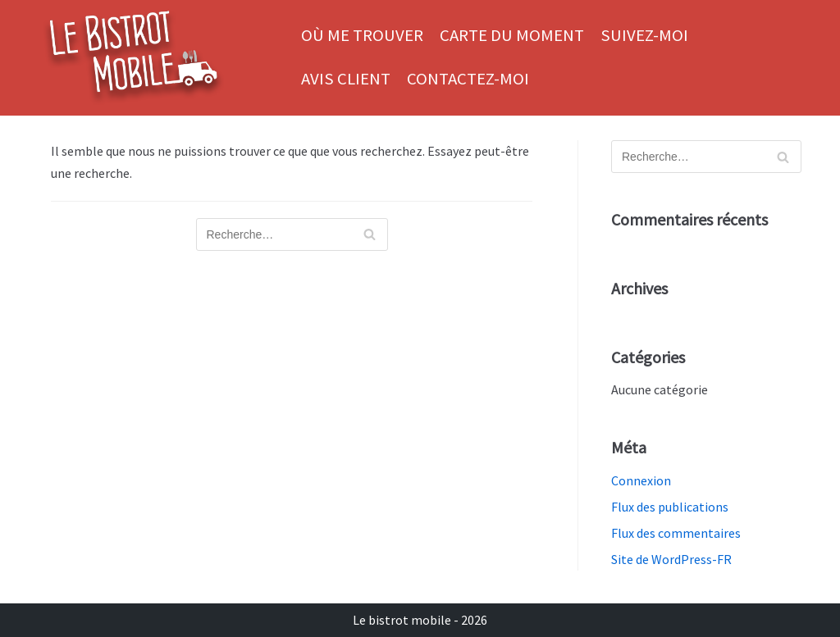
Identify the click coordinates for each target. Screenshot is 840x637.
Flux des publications (670, 507)
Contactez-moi (468, 79)
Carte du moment (512, 35)
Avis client (346, 79)
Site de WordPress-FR (671, 559)
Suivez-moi (644, 35)
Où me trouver (362, 35)
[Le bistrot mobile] (133, 58)
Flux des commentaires (676, 533)
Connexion (641, 480)
